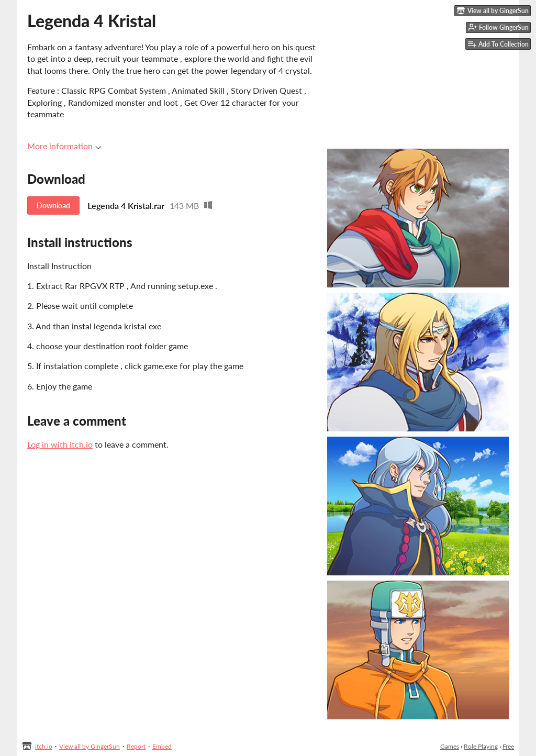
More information (64, 146)
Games (450, 746)
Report (136, 746)
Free (508, 746)
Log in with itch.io (60, 444)
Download (53, 205)
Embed (162, 746)
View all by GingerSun (90, 746)
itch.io (44, 746)
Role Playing (481, 746)
